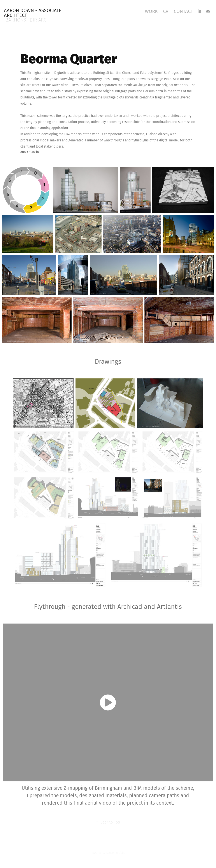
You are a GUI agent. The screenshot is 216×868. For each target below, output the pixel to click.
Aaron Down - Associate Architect (33, 13)
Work (151, 11)
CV (166, 11)
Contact (183, 11)
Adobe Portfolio (116, 853)
